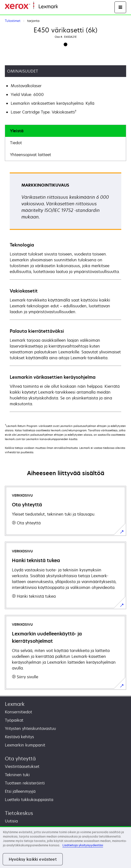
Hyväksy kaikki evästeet (33, 859)
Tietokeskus (19, 813)
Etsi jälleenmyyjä (20, 791)
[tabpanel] (65, 292)
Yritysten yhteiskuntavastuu (30, 728)
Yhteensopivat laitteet (31, 155)
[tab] (65, 131)
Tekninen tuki (17, 775)
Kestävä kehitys (19, 737)
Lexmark (15, 704)
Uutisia (11, 821)
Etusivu (64, 7)
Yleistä (17, 131)
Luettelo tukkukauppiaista (29, 800)
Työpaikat (14, 720)
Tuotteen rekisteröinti (25, 783)
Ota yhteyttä (20, 759)
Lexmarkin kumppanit (25, 745)
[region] (65, 847)
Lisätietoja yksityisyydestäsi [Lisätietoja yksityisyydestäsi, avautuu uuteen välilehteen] (83, 845)
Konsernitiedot (18, 712)
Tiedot (16, 143)
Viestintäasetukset (22, 766)
